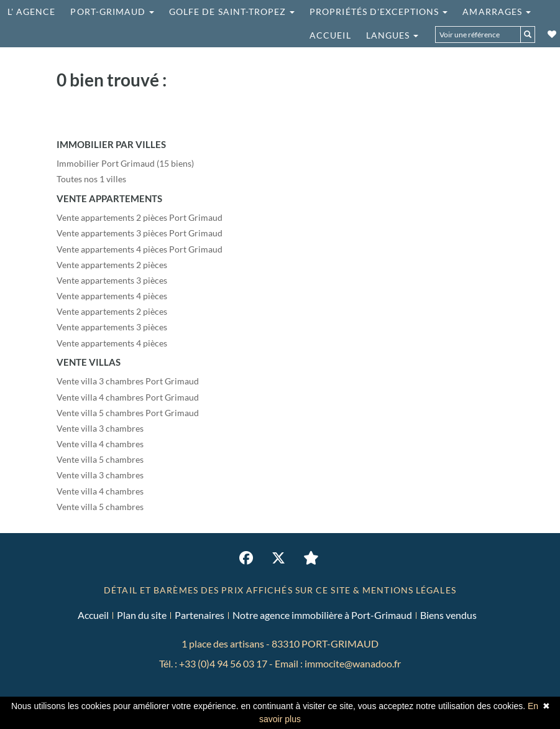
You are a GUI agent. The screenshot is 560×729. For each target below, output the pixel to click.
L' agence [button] (31, 12)
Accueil (330, 35)
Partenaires (200, 615)
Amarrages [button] (497, 12)
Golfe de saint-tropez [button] (232, 12)
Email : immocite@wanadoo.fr (338, 663)
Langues (392, 35)
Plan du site (142, 615)
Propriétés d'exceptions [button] (379, 12)
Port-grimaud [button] (112, 12)
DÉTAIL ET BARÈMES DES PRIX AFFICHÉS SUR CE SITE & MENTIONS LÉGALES (280, 590)
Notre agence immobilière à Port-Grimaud (322, 615)
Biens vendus (448, 615)
